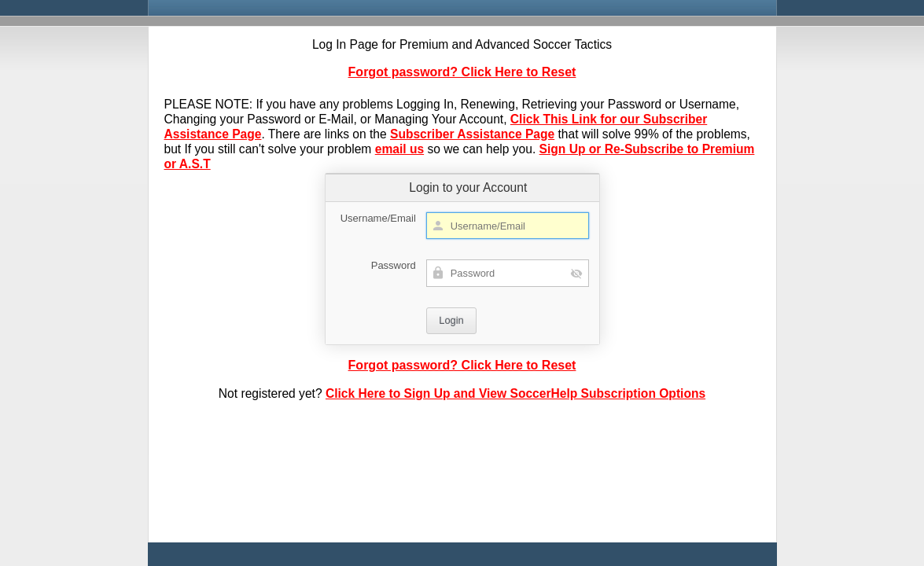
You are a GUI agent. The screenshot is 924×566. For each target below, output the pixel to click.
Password (394, 265)
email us (399, 149)
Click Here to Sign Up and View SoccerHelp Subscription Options (515, 393)
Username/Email (378, 218)
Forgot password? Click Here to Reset (462, 72)
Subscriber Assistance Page (472, 134)
